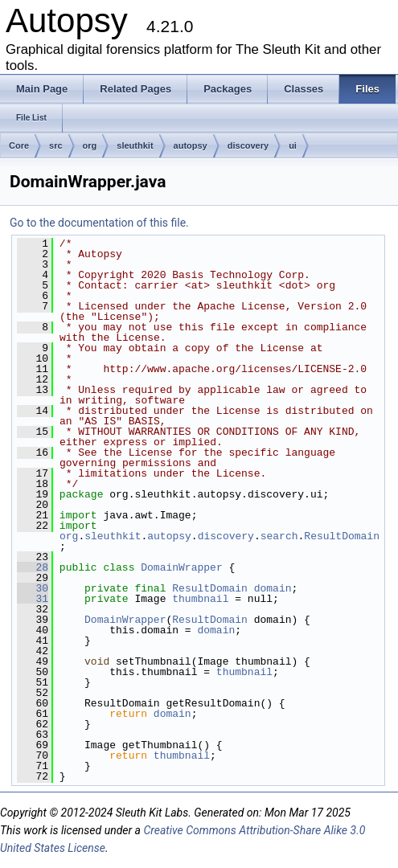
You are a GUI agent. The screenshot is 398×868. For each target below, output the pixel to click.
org (90, 145)
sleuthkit (135, 145)
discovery (248, 145)
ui (293, 145)
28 (33, 567)
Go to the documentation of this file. (99, 223)
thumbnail (200, 599)
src (56, 145)
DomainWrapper (181, 567)
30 (33, 588)
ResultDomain (342, 536)
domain (273, 588)
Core (19, 145)
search (279, 536)
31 (33, 599)
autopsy (191, 145)
